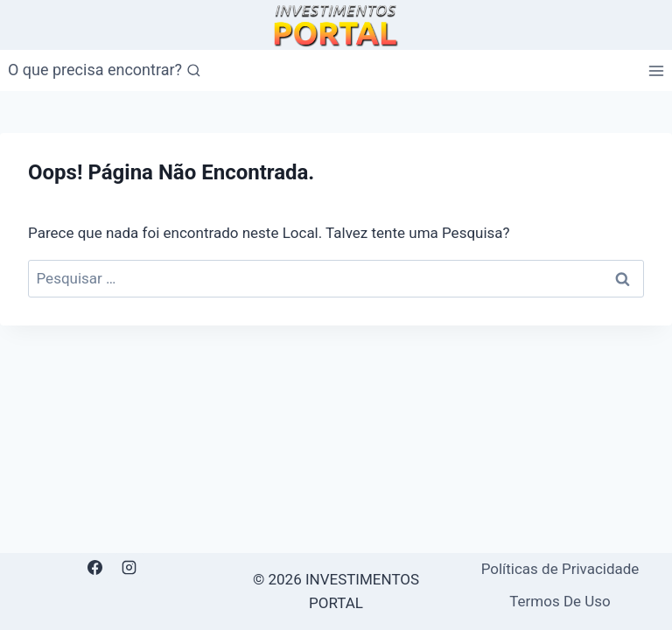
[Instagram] (129, 568)
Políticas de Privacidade (560, 569)
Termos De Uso (560, 601)
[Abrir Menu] (656, 70)
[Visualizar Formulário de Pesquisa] (105, 70)
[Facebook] (94, 568)
